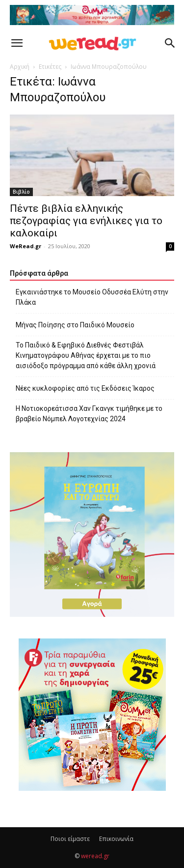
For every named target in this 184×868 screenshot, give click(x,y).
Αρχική (20, 67)
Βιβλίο (21, 192)
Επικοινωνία (116, 839)
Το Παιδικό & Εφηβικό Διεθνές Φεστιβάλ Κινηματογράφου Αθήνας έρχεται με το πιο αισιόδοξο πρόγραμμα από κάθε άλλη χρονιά (86, 355)
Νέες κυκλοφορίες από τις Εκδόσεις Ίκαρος (85, 388)
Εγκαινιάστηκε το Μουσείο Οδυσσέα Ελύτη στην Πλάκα (92, 297)
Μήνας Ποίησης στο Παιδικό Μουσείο (75, 325)
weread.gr (95, 856)
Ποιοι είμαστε (70, 839)
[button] (17, 43)
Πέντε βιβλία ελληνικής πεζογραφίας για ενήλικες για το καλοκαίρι (86, 221)
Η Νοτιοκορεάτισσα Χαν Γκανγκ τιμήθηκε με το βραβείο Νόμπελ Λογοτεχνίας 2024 (89, 414)
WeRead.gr (26, 246)
